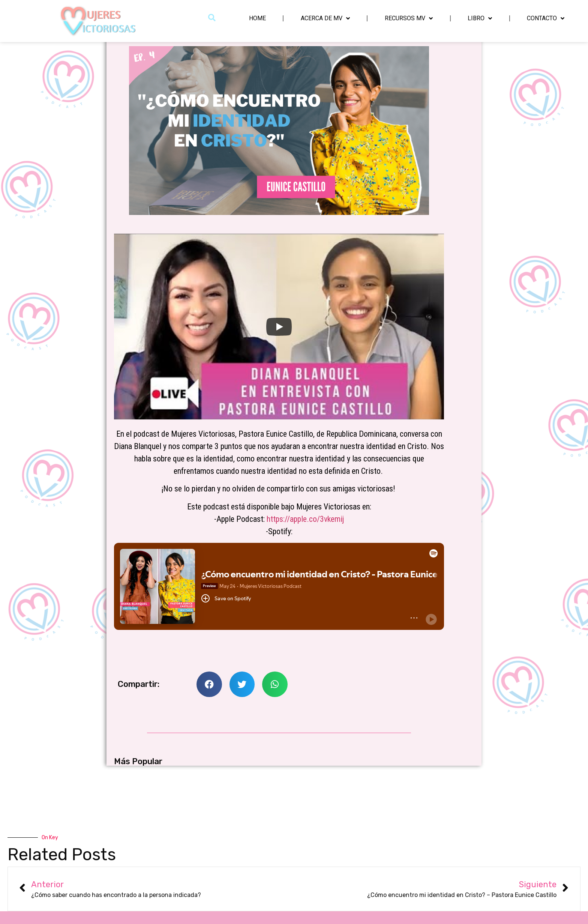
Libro (480, 18)
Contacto (546, 18)
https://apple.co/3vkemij (305, 519)
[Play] (279, 327)
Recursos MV (409, 18)
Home (257, 18)
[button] (212, 17)
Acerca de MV (325, 18)
